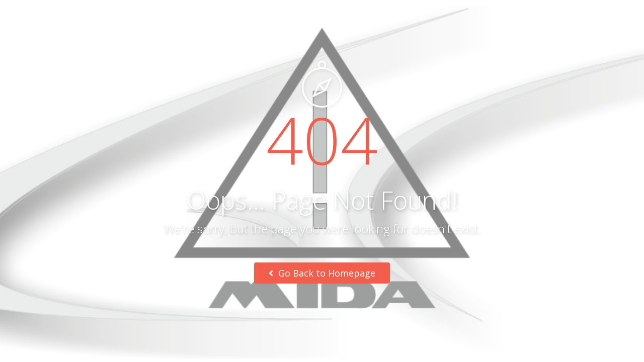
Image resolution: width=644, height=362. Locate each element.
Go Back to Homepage (322, 273)
